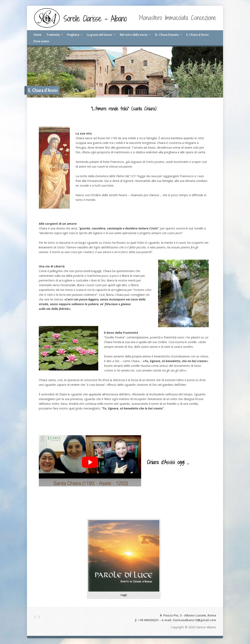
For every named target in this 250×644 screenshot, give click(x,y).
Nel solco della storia (134, 35)
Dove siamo (41, 41)
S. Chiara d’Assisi (197, 35)
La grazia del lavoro (99, 35)
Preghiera (73, 35)
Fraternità (53, 35)
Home (37, 35)
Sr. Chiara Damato (167, 35)
